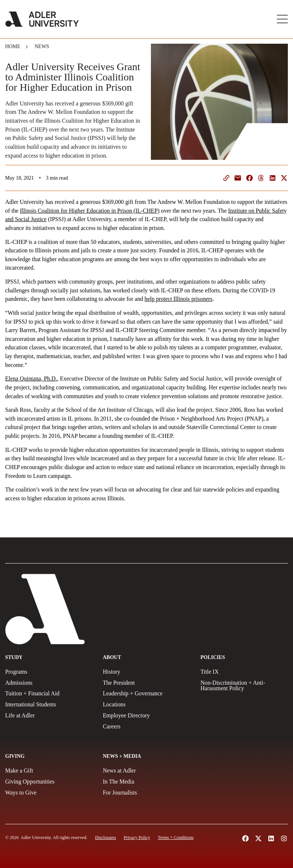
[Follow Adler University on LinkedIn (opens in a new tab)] (271, 838)
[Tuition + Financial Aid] (49, 694)
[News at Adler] (146, 771)
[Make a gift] (49, 771)
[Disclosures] (106, 838)
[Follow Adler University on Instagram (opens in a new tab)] (284, 838)
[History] (146, 672)
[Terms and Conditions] (176, 838)
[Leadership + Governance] (146, 694)
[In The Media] (146, 782)
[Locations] (146, 705)
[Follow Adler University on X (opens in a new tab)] (258, 838)
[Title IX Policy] (244, 672)
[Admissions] (49, 683)
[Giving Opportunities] (49, 782)
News (42, 46)
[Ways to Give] (49, 793)
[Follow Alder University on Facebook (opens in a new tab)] (245, 838)
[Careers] (146, 727)
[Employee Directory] (146, 716)
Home (13, 46)
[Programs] (49, 672)
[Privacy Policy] (137, 838)
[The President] (146, 683)
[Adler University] (42, 19)
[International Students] (49, 705)
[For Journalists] (146, 793)
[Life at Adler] (49, 716)
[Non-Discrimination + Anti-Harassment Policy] (244, 686)
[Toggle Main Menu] (282, 19)
